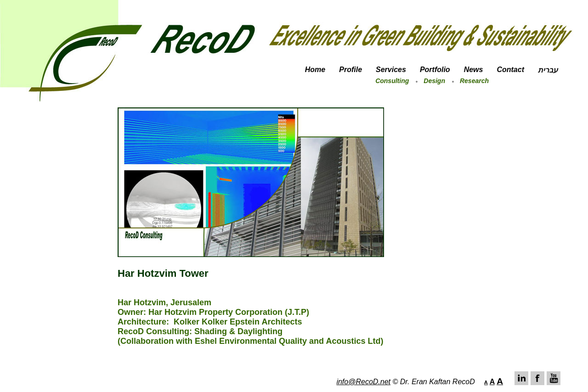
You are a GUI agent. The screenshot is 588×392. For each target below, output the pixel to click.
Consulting (392, 81)
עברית (548, 70)
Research (474, 81)
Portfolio (435, 70)
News (474, 70)
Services (391, 70)
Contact (510, 70)
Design (434, 81)
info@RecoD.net (363, 382)
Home (315, 70)
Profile (351, 70)
